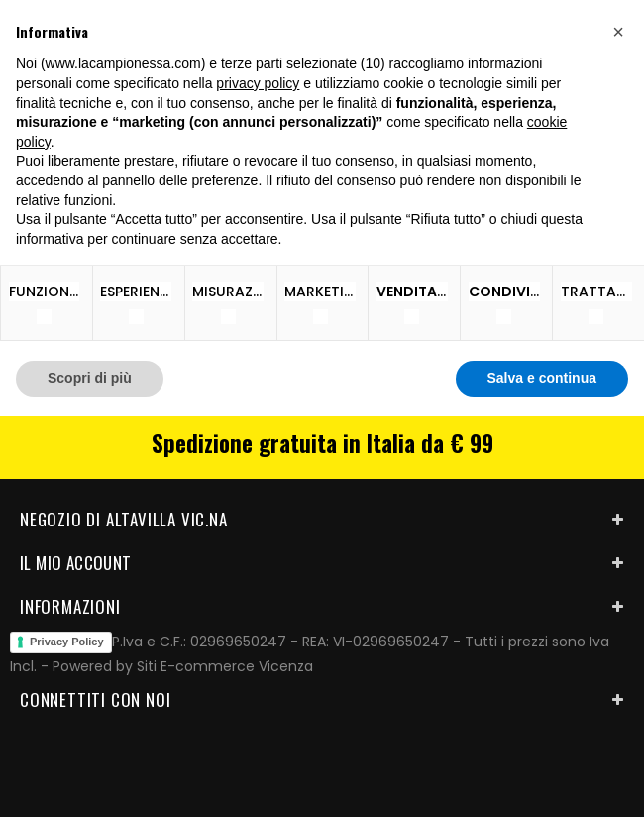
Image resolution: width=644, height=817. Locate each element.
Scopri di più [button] (90, 378)
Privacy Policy (67, 642)
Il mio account (76, 563)
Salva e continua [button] (542, 378)
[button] (618, 32)
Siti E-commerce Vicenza (225, 666)
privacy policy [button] (258, 83)
